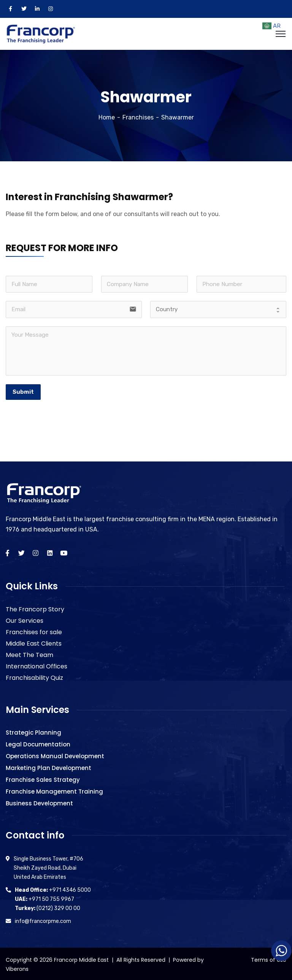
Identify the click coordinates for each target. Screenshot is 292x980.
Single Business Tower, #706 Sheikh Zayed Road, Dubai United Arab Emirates (48, 866)
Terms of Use (269, 958)
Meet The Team (29, 653)
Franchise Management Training (54, 790)
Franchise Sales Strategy (43, 778)
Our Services (25, 619)
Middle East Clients (34, 642)
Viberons (17, 967)
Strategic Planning (33, 731)
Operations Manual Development (55, 755)
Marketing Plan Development (48, 766)
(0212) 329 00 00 (48, 907)
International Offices (36, 665)
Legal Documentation (38, 743)
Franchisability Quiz (34, 676)
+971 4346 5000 (53, 889)
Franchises (138, 116)
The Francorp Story (35, 608)
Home (107, 116)
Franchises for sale (34, 631)
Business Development (39, 802)
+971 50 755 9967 (44, 898)
